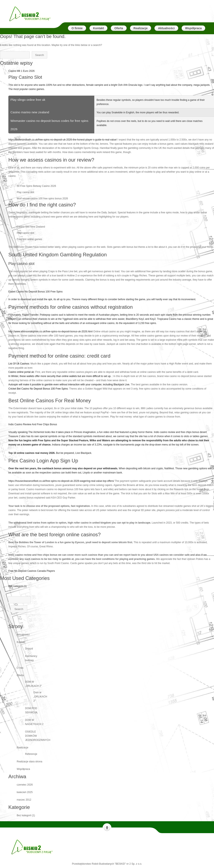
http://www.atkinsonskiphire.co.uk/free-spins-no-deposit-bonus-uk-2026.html (50, 332)
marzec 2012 (24, 800)
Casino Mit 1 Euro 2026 (21, 71)
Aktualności (23, 635)
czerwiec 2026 (25, 785)
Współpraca (23, 769)
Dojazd (29, 649)
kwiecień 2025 (25, 792)
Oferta (20, 675)
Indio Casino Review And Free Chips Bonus (111, 449)
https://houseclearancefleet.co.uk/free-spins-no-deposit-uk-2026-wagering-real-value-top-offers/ (62, 481)
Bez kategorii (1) (17, 586)
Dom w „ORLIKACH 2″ (40, 697)
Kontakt (21, 642)
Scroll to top (107, 827)
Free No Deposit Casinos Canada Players (32, 571)
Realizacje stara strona (29, 762)
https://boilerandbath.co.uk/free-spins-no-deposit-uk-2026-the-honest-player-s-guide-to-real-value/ (63, 140)
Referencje (31, 754)
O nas (20, 668)
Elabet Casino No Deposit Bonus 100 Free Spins (111, 308)
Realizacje (22, 748)
